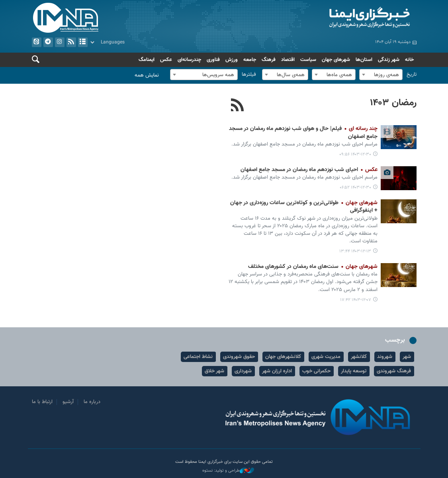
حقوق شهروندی (239, 357)
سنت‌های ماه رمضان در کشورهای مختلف (313, 267)
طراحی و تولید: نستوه (228, 471)
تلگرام (48, 42)
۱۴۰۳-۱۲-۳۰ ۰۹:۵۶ (355, 154)
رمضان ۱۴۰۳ (393, 103)
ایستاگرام (59, 42)
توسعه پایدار (354, 371)
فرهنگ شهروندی (394, 371)
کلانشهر (359, 357)
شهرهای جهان (336, 60)
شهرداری (244, 371)
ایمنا (322, 18)
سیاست (308, 60)
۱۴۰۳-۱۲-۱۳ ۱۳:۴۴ (355, 251)
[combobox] (381, 75)
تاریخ (412, 75)
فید (71, 42)
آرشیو (82, 42)
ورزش (232, 60)
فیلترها (249, 75)
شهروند (385, 357)
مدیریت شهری (326, 357)
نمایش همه (147, 75)
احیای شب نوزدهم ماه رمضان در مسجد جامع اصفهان (309, 170)
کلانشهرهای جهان (284, 357)
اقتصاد (288, 60)
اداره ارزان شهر (277, 371)
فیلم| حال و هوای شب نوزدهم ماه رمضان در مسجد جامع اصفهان (303, 133)
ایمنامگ (147, 60)
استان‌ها (364, 60)
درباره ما (92, 402)
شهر (407, 357)
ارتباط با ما (42, 402)
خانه (409, 60)
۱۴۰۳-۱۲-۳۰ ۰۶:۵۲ (355, 188)
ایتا (36, 42)
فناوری (213, 60)
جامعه (250, 60)
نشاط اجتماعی (199, 357)
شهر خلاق (215, 371)
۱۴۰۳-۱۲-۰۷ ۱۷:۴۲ (356, 300)
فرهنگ (269, 60)
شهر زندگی (389, 60)
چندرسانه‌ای (189, 60)
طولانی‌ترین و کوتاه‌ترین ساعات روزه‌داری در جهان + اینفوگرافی (304, 207)
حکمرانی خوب (317, 371)
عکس (166, 60)
